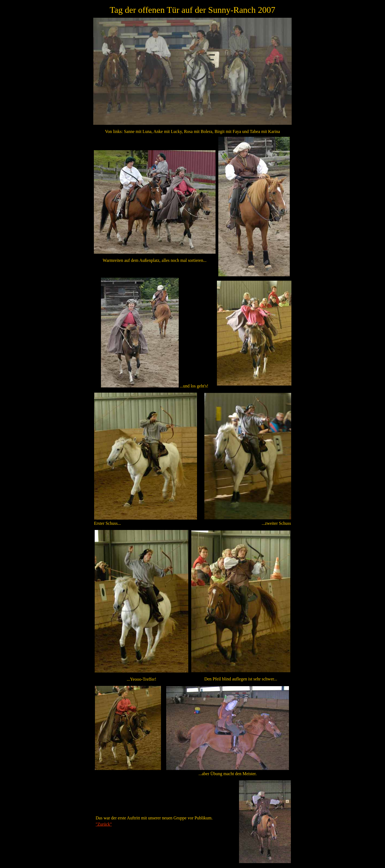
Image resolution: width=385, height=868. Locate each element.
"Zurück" (104, 824)
